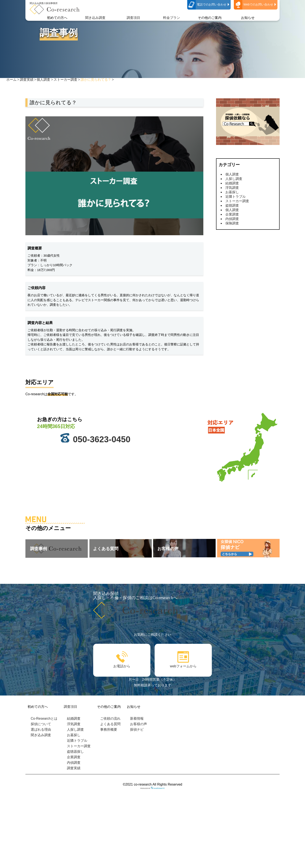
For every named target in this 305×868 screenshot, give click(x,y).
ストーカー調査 (237, 201)
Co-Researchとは (44, 718)
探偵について (41, 724)
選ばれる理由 (41, 730)
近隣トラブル (236, 197)
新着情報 (137, 718)
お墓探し (232, 192)
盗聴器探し (75, 752)
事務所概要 (109, 730)
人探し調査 (234, 179)
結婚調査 (232, 183)
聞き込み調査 (95, 18)
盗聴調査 (232, 205)
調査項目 (133, 18)
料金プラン (172, 18)
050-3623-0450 (102, 439)
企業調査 (232, 214)
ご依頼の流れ (110, 718)
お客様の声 (139, 724)
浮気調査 (232, 188)
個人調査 (232, 174)
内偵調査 (232, 219)
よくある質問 (110, 724)
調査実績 (74, 768)
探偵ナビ (137, 730)
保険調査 (232, 223)
